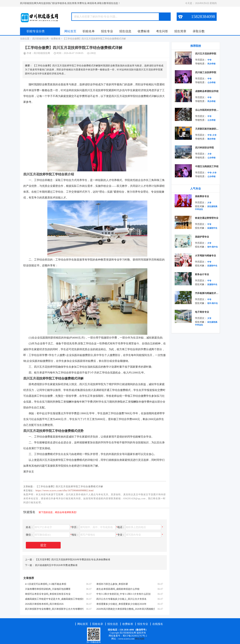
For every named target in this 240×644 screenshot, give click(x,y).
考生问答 (162, 31)
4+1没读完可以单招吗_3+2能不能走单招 (46, 584)
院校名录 (98, 624)
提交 (43, 545)
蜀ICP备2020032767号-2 (135, 636)
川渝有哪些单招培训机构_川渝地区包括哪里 (48, 589)
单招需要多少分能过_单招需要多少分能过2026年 (121, 604)
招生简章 (180, 31)
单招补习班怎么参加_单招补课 (112, 584)
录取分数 (199, 31)
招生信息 (125, 31)
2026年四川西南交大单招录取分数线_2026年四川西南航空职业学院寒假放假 (125, 609)
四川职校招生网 (40, 39)
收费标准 (144, 31)
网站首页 (70, 31)
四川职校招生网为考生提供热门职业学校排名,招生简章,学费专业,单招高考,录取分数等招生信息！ (70, 3)
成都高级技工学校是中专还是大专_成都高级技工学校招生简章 (54, 599)
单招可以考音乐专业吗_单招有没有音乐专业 (48, 594)
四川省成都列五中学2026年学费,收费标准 (56, 565)
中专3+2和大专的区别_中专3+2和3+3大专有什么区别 (123, 594)
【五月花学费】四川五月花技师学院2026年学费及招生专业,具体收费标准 (73, 560)
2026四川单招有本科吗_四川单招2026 (44, 604)
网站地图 (140, 639)
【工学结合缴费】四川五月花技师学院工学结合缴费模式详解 (94, 39)
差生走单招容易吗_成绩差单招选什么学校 (118, 589)
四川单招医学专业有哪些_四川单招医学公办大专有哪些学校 (54, 609)
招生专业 (107, 31)
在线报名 (158, 624)
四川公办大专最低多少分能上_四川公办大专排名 (121, 599)
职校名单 (89, 31)
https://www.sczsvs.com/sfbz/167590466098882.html (65, 491)
